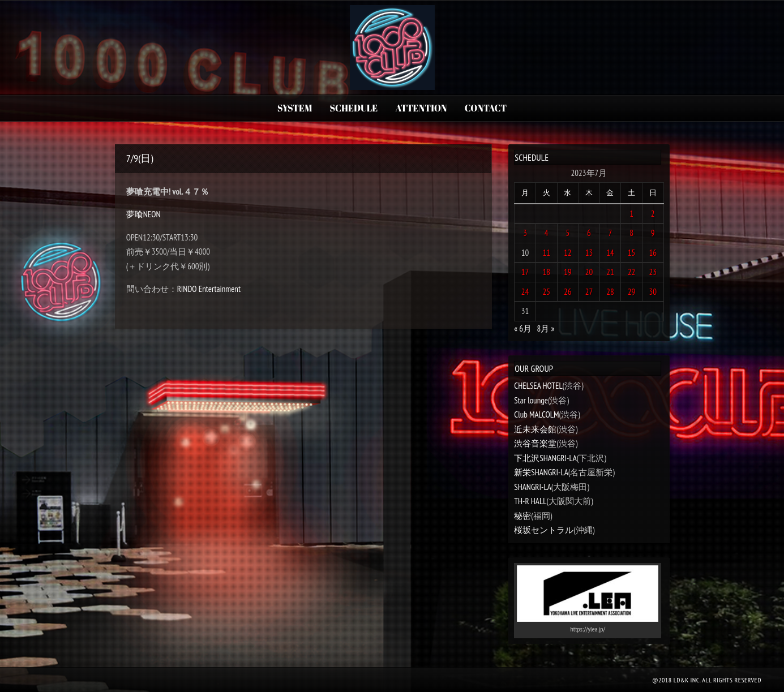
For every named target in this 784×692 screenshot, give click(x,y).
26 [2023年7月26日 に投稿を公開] (568, 292)
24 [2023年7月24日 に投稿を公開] (525, 292)
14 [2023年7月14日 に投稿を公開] (610, 253)
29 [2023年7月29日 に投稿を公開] (632, 292)
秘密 (522, 516)
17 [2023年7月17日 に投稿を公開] (525, 272)
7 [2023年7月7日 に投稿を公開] (611, 233)
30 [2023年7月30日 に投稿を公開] (653, 292)
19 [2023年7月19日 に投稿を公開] (568, 272)
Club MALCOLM (536, 414)
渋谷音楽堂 (535, 443)
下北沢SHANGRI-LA (545, 458)
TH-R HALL (530, 501)
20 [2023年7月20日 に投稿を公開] (589, 272)
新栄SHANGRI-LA (541, 472)
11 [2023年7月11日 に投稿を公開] (546, 253)
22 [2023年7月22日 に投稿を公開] (632, 272)
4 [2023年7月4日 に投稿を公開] (547, 233)
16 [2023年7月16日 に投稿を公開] (653, 253)
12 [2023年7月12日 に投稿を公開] (568, 253)
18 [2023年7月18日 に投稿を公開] (546, 272)
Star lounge (531, 400)
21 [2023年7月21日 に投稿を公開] (610, 272)
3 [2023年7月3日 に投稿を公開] (525, 233)
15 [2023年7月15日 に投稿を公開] (632, 253)
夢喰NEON (143, 214)
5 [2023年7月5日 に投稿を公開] (567, 233)
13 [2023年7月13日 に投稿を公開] (589, 253)
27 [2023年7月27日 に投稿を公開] (589, 292)
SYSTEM (295, 108)
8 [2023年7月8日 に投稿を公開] (631, 233)
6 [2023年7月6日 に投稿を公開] (589, 233)
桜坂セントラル (544, 530)
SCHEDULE (354, 108)
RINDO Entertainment (209, 289)
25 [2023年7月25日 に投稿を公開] (546, 292)
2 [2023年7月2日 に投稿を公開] (653, 214)
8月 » (546, 328)
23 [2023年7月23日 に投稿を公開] (653, 272)
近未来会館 (535, 429)
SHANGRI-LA (532, 487)
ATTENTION (421, 108)
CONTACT (486, 108)
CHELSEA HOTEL (538, 386)
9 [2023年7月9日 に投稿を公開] (653, 233)
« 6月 (523, 328)
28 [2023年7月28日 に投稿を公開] (610, 292)
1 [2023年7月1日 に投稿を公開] (631, 214)
